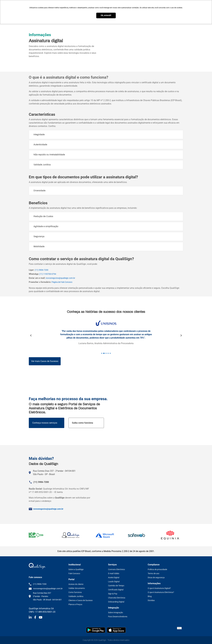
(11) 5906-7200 (42, 270)
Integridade (39, 134)
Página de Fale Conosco (62, 282)
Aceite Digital (114, 577)
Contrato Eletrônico (117, 569)
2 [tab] (104, 353)
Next (181, 335)
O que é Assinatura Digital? (159, 588)
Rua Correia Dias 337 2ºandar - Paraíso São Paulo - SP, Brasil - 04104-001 (47, 596)
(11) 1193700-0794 (47, 274)
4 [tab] (108, 353)
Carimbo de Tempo (116, 586)
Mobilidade (39, 246)
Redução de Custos (43, 216)
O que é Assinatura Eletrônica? (161, 592)
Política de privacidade (157, 569)
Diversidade (40, 191)
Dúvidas (151, 600)
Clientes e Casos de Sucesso (81, 600)
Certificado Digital (116, 590)
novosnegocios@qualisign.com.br (60, 278)
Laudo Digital (114, 582)
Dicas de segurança (156, 577)
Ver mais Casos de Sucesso (45, 361)
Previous (31, 335)
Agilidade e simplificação (46, 226)
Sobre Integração (116, 612)
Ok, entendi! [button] (106, 15)
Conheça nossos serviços (45, 423)
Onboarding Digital (116, 602)
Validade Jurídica (42, 165)
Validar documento (77, 588)
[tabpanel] (106, 335)
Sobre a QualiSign (76, 569)
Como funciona (75, 592)
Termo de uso (154, 573)
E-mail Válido (114, 573)
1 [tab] (102, 353)
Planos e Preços (75, 604)
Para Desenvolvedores (118, 617)
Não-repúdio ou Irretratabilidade (49, 155)
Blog (150, 596)
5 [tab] (110, 353)
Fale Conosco (74, 573)
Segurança (39, 236)
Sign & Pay (113, 594)
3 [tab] (106, 353)
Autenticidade (40, 145)
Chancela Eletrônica (117, 598)
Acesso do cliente (76, 584)
